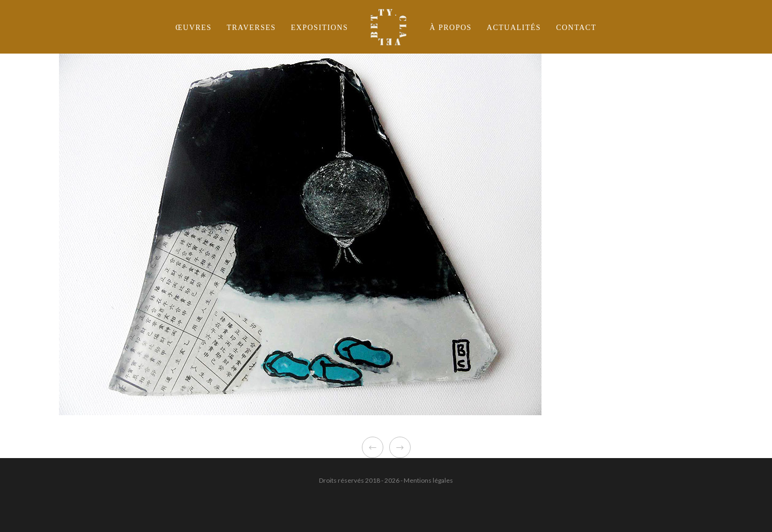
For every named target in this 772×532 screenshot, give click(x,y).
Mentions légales (428, 480)
